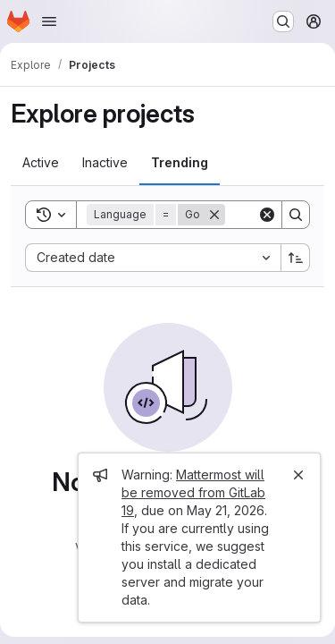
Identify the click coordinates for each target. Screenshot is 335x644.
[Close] (298, 475)
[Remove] (214, 215)
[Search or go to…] (283, 21)
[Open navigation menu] (49, 21)
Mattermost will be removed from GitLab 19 (193, 492)
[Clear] (267, 215)
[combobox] (153, 258)
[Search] (296, 215)
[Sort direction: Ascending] (296, 258)
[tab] (41, 163)
